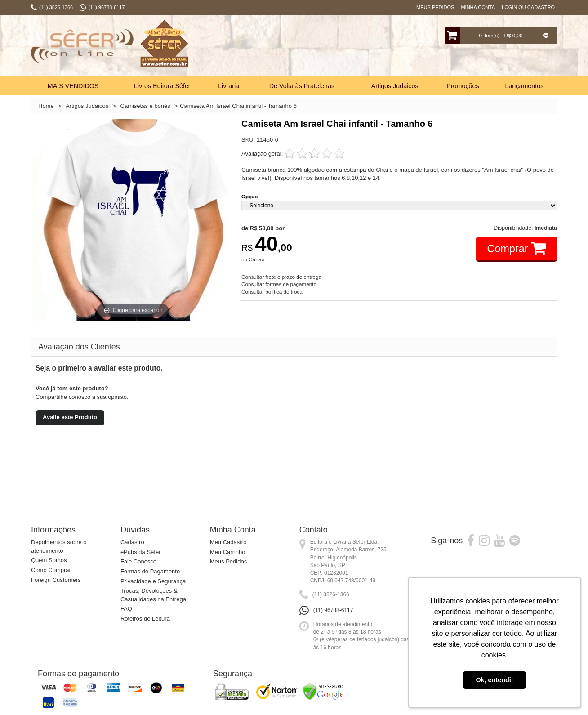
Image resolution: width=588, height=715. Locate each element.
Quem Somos (49, 560)
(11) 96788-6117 (333, 610)
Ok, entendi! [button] (494, 680)
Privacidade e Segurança (153, 581)
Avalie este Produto (70, 417)
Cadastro (132, 542)
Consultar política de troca (272, 292)
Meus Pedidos (435, 7)
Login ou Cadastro (528, 7)
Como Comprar (51, 570)
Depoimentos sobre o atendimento (59, 546)
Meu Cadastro (228, 542)
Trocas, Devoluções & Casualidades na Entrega (153, 595)
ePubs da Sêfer (141, 552)
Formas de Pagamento (150, 571)
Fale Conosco (138, 561)
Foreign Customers (56, 580)
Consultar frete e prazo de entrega (281, 277)
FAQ (126, 609)
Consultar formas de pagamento (279, 284)
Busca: (266, 47)
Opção (249, 196)
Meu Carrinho (228, 552)
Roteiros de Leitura (145, 619)
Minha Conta (478, 7)
